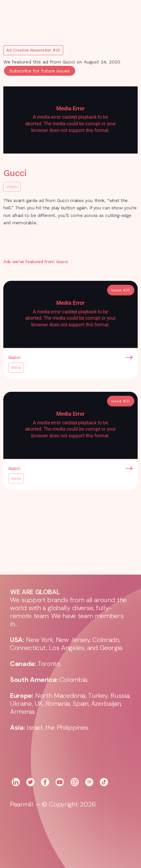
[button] (124, 13)
